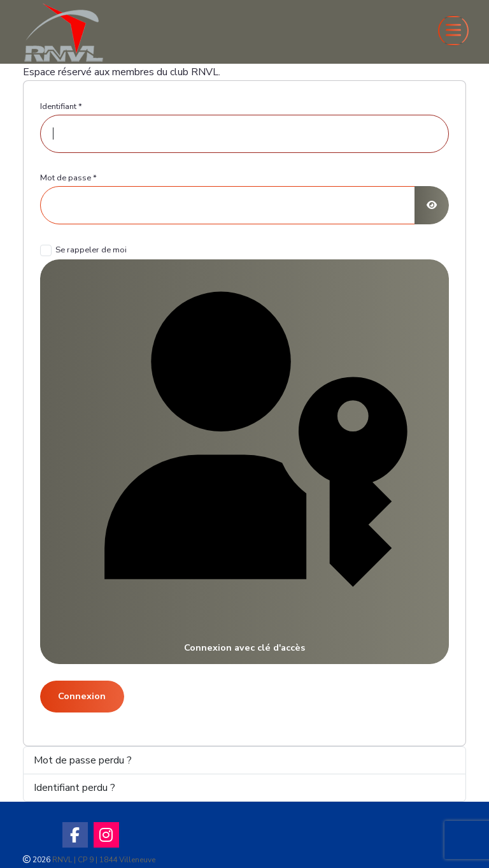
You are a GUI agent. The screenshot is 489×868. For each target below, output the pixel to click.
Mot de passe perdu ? (83, 760)
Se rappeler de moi (91, 250)
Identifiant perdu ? (74, 788)
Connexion (82, 696)
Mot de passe (68, 178)
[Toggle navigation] (453, 31)
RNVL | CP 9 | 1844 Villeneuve (104, 860)
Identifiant (61, 106)
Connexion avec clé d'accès (244, 461)
